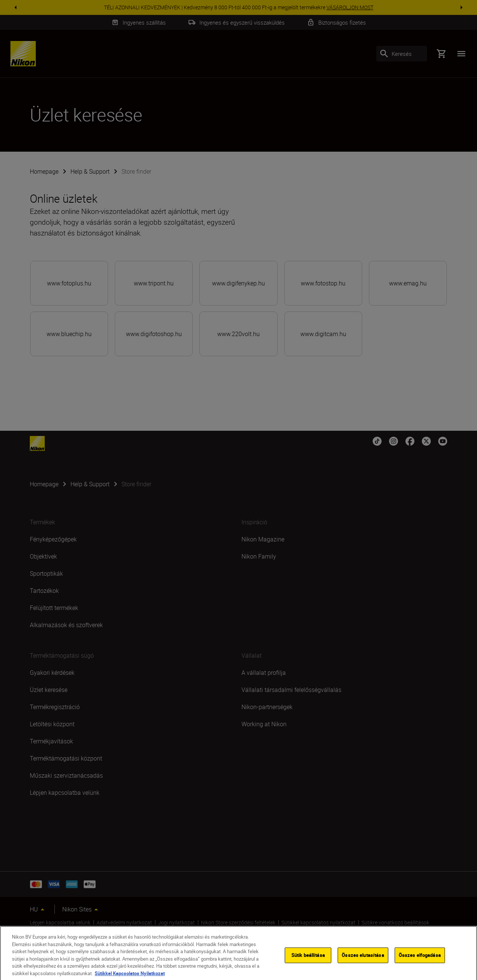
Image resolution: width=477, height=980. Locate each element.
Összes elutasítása (363, 962)
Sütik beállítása (308, 962)
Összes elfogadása (420, 962)
